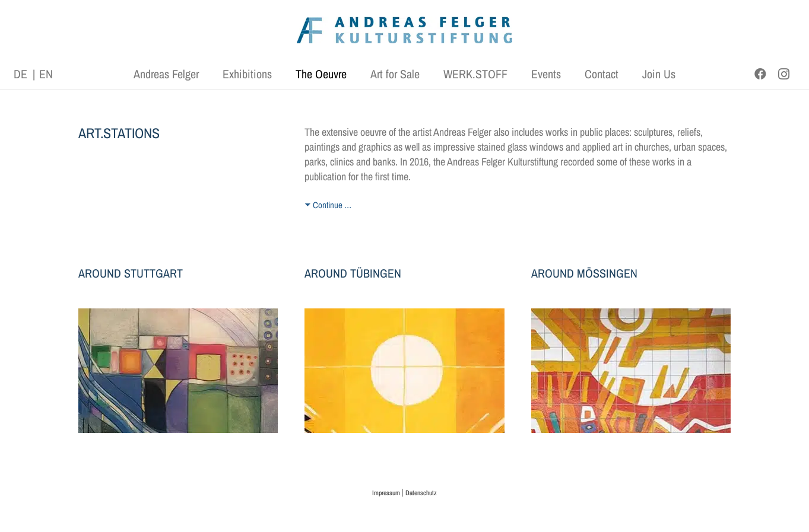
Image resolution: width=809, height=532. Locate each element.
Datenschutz (421, 493)
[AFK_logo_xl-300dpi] (405, 30)
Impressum (386, 493)
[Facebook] (760, 74)
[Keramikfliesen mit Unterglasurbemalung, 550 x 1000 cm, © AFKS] (631, 371)
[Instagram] (784, 74)
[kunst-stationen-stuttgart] (178, 371)
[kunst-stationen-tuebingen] (404, 371)
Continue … (332, 205)
